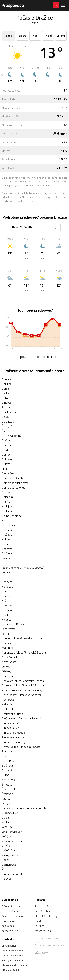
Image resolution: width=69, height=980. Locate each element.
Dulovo (6, 464)
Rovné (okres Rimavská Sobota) (22, 747)
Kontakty (8, 939)
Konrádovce (9, 596)
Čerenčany (8, 421)
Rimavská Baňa (11, 723)
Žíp (4, 869)
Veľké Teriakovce (12, 832)
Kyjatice (7, 619)
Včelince (7, 822)
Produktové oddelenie (13, 951)
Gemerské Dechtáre (14, 478)
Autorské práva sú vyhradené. (49, 945)
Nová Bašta (9, 662)
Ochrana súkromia (11, 911)
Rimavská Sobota (13, 874)
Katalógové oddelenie (13, 960)
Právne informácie (11, 906)
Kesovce (7, 582)
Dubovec (7, 459)
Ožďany (7, 671)
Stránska (7, 765)
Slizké (5, 756)
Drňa (5, 450)
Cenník (38, 921)
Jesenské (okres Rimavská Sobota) (23, 568)
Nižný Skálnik (10, 657)
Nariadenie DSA (10, 931)
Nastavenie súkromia (12, 916)
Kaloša (6, 577)
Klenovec (7, 586)
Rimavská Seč (10, 728)
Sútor (5, 775)
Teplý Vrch (8, 803)
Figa (4, 469)
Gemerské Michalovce (15, 483)
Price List (39, 926)
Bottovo (7, 407)
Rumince (7, 751)
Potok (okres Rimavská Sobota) (21, 695)
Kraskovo (8, 605)
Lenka (5, 634)
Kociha (6, 591)
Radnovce (8, 700)
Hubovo (7, 539)
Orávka (6, 667)
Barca (5, 389)
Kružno (6, 615)
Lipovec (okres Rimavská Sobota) (22, 638)
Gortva (6, 492)
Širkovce (7, 784)
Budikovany (9, 412)
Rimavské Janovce (13, 737)
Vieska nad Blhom (13, 841)
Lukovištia (8, 643)
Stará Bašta (9, 761)
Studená (7, 770)
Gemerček (8, 473)
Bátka (5, 393)
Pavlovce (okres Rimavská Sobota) (23, 681)
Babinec (7, 384)
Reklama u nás (42, 906)
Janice (5, 563)
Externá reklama (43, 911)
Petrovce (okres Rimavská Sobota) (23, 685)
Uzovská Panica (12, 813)
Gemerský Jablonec (13, 487)
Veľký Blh (7, 836)
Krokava (7, 610)
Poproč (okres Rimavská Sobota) (22, 690)
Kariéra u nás (8, 921)
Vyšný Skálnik (10, 855)
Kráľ (4, 600)
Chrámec (7, 553)
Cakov (6, 417)
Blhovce (7, 403)
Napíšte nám (8, 926)
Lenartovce (9, 629)
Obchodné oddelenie (13, 956)
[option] (10, 74)
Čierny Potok (10, 426)
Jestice (6, 572)
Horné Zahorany (12, 516)
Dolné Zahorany (11, 436)
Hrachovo (8, 530)
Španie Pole (9, 789)
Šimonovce (9, 780)
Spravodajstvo (9, 946)
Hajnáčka (7, 497)
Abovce (6, 379)
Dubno (6, 454)
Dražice (6, 440)
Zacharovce (9, 865)
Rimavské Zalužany (14, 742)
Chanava (7, 549)
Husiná (6, 544)
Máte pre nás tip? (10, 970)
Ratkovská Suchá (12, 714)
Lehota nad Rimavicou (15, 624)
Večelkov (7, 827)
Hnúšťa (6, 502)
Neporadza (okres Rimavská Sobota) (24, 652)
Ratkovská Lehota (13, 709)
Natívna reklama (43, 931)
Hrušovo (7, 535)
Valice (5, 817)
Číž (4, 431)
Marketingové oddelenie (14, 965)
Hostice (7, 520)
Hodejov (7, 506)
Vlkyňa (6, 846)
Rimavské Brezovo (13, 733)
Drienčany (8, 445)
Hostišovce (9, 525)
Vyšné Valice (9, 850)
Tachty (6, 798)
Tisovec (7, 879)
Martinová (8, 648)
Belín (5, 398)
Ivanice (6, 558)
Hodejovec (8, 511)
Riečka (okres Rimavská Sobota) (22, 718)
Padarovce (8, 676)
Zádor (5, 860)
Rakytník (7, 704)
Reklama (40, 900)
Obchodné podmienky (46, 916)
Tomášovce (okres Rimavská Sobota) (25, 808)
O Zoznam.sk (10, 900)
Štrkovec (7, 794)
